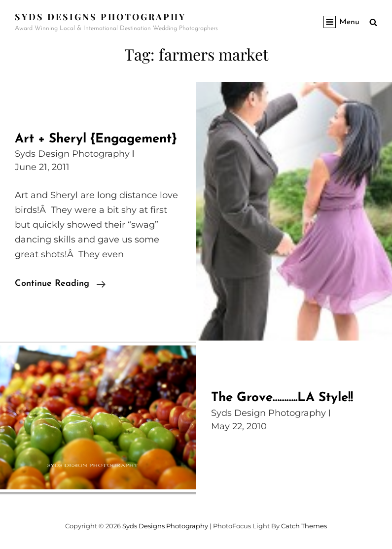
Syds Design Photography (72, 154)
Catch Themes (304, 526)
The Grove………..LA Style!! (282, 398)
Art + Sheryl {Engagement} (96, 139)
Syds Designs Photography (100, 17)
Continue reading (60, 284)
